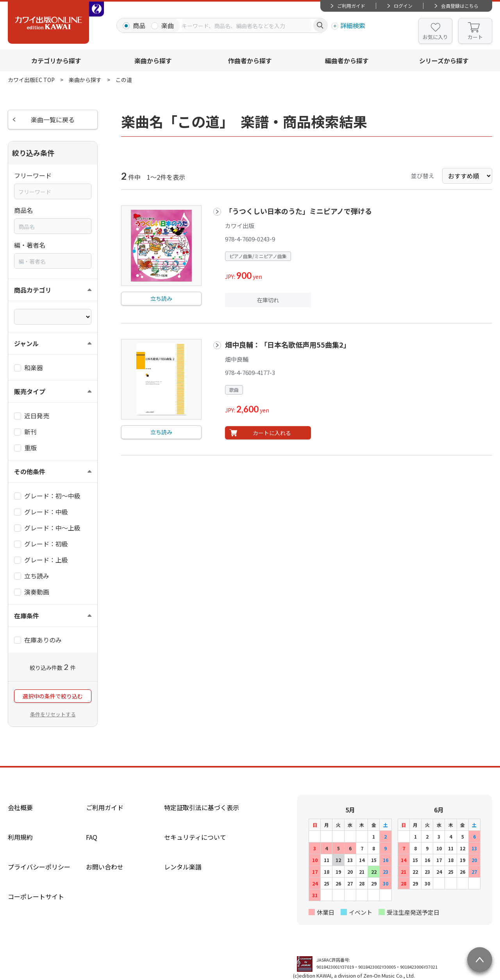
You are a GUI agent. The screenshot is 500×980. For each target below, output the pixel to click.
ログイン (403, 6)
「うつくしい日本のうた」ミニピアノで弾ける (298, 211)
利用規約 (20, 837)
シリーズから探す (444, 61)
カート (475, 37)
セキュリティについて (195, 837)
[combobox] (246, 25)
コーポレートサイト (36, 896)
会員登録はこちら (460, 6)
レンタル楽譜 (183, 867)
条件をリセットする (53, 714)
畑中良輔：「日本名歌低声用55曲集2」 (288, 345)
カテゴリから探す (56, 61)
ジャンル (26, 343)
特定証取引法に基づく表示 (202, 807)
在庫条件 (27, 616)
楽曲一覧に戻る (53, 120)
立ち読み (161, 298)
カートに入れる (272, 433)
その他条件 (30, 471)
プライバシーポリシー (39, 867)
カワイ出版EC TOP (31, 80)
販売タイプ (30, 391)
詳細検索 (353, 25)
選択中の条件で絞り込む (53, 696)
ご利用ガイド (351, 6)
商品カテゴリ (33, 290)
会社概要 (20, 807)
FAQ (92, 837)
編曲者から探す (347, 61)
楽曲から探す (153, 61)
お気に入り (435, 37)
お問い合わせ (105, 867)
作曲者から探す (250, 61)
